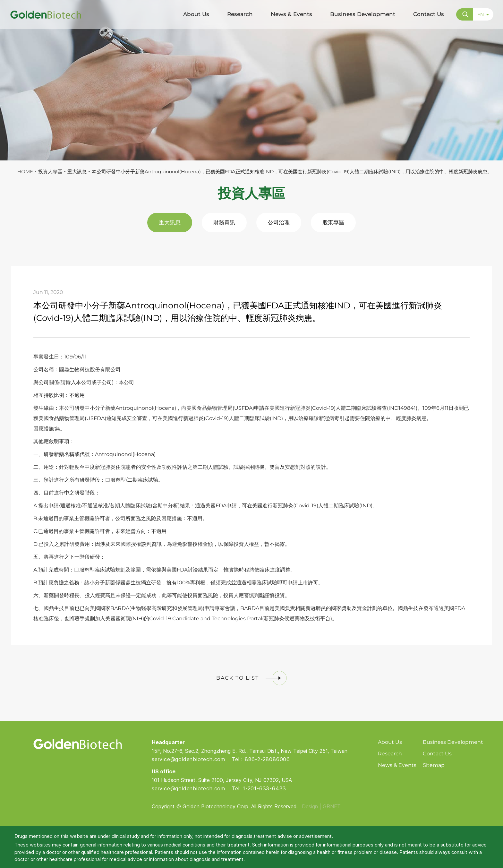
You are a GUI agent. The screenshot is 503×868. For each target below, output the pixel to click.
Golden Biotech (77, 744)
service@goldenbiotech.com (188, 759)
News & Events (397, 765)
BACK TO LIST (251, 678)
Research (390, 754)
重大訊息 (170, 222)
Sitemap (434, 765)
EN (483, 14)
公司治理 (279, 222)
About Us (390, 742)
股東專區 (333, 222)
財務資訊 (224, 222)
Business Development (453, 742)
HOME (25, 172)
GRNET (332, 806)
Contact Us (437, 754)
